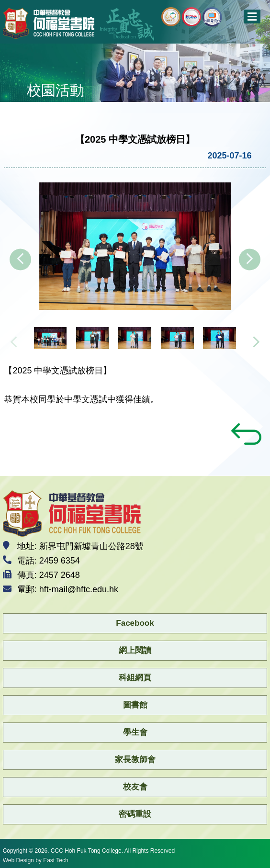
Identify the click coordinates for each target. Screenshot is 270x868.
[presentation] (20, 260)
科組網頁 (135, 678)
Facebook (135, 623)
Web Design (18, 860)
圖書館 (135, 705)
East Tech (56, 860)
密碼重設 (135, 814)
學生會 (135, 732)
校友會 (135, 787)
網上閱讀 (135, 650)
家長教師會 (135, 760)
